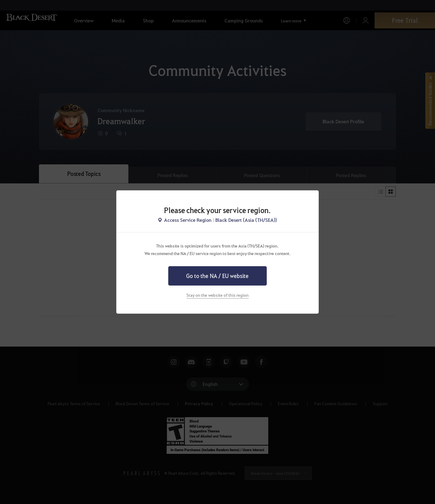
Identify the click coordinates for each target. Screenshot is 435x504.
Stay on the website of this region (217, 295)
